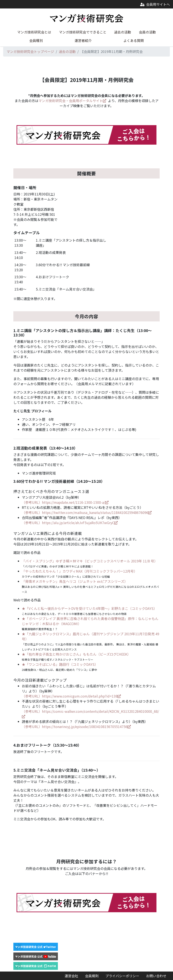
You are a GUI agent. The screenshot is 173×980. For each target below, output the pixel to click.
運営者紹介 (83, 40)
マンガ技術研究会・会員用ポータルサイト (72, 101)
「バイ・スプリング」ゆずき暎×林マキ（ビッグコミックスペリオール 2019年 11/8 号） (90, 561)
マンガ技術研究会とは (34, 32)
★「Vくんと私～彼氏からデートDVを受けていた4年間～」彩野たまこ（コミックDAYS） (89, 608)
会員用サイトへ (155, 4)
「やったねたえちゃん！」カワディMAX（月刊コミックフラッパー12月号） (80, 571)
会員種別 (36, 40)
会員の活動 (147, 32)
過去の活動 (123, 32)
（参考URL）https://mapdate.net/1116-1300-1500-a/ (65, 502)
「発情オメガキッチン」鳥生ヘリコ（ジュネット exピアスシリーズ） (75, 581)
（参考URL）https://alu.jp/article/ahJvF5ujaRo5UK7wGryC (70, 523)
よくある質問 (134, 40)
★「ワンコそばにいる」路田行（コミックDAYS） (60, 664)
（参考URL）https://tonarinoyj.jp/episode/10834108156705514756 (76, 727)
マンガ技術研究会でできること (83, 32)
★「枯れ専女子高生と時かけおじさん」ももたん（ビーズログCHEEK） (76, 654)
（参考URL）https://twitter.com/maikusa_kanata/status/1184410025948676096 (87, 512)
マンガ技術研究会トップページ (30, 51)
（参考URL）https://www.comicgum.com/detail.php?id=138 (71, 696)
